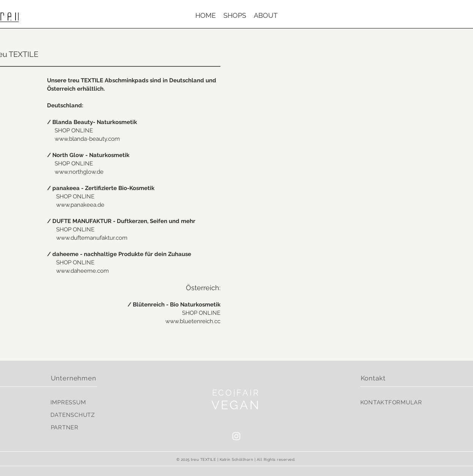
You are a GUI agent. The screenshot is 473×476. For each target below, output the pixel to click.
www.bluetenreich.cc (193, 321)
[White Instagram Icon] (236, 436)
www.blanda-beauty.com (87, 139)
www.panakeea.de (80, 205)
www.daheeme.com (82, 271)
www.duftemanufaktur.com (92, 238)
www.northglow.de (79, 172)
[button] (235, 16)
